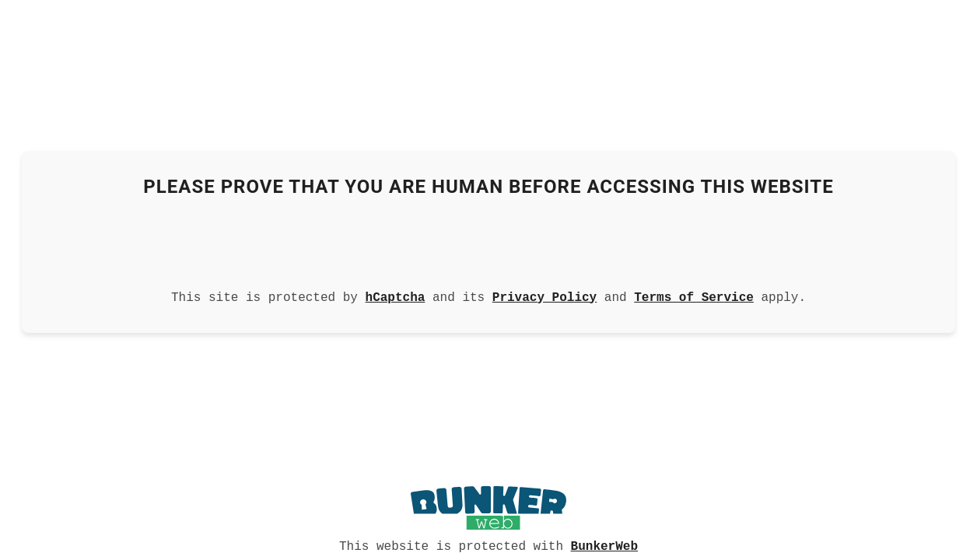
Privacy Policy (545, 296)
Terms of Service (694, 296)
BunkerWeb (604, 545)
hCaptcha (396, 296)
